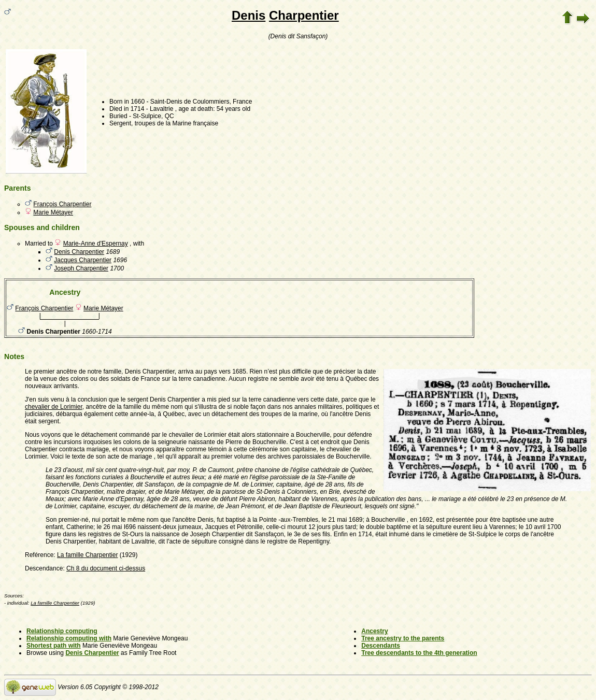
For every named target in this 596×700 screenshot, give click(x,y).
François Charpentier (62, 204)
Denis (249, 15)
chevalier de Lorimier (54, 407)
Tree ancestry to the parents (403, 638)
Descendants (381, 646)
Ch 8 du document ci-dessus (106, 568)
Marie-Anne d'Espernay (96, 244)
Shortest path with (54, 646)
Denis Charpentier (79, 252)
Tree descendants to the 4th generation (419, 653)
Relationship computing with (69, 638)
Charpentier (304, 15)
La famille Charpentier (87, 555)
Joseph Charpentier (81, 268)
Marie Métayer (53, 212)
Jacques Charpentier (83, 260)
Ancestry (374, 631)
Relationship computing (62, 631)
